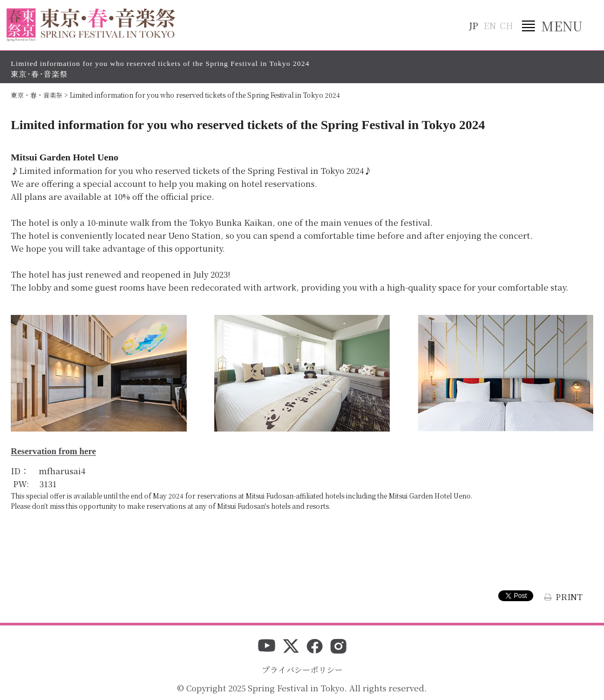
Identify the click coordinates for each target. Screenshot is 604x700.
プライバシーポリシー (302, 669)
